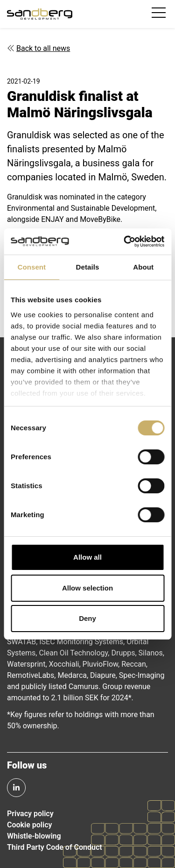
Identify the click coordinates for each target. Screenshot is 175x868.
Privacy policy (30, 814)
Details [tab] (88, 267)
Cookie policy (29, 825)
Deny (87, 618)
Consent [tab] (31, 267)
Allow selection (87, 588)
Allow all (87, 557)
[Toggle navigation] (160, 14)
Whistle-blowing (34, 836)
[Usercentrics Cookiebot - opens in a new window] (125, 242)
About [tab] (143, 267)
